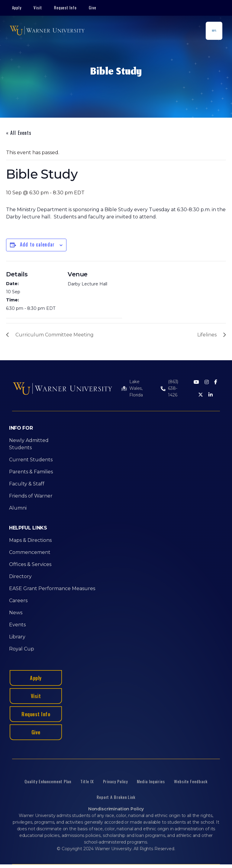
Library (17, 637)
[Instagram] (207, 382)
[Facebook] (216, 382)
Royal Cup (22, 649)
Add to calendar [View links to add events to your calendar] (37, 244)
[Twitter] (201, 395)
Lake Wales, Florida (136, 388)
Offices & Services (30, 564)
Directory (20, 576)
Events (17, 625)
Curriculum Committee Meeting (55, 335)
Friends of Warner (31, 496)
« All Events (19, 133)
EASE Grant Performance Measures (52, 588)
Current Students (31, 460)
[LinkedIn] (211, 395)
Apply (17, 8)
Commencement (30, 552)
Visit (38, 8)
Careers (18, 601)
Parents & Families (31, 472)
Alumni (18, 508)
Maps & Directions (30, 540)
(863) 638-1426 (173, 388)
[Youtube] (196, 382)
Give (93, 8)
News (16, 613)
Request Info (66, 8)
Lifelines (207, 335)
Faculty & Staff (27, 484)
